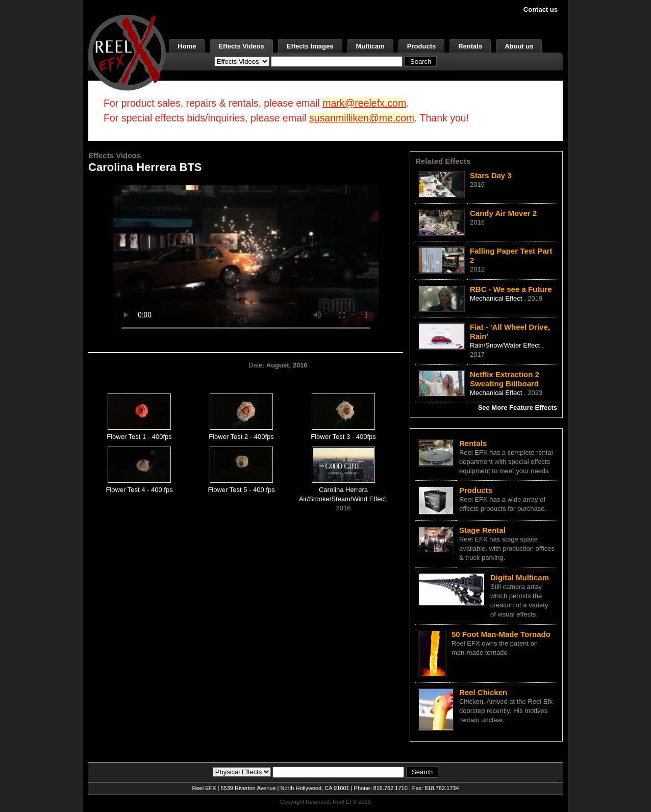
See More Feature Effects (518, 408)
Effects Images (310, 46)
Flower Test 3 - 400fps (343, 437)
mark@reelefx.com (364, 103)
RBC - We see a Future (511, 289)
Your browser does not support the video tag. (246, 260)
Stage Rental (482, 530)
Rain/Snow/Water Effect (506, 345)
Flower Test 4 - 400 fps (139, 490)
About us (519, 46)
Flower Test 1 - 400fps (139, 437)
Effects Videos (241, 46)
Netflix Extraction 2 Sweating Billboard (505, 379)
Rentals (470, 46)
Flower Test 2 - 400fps (241, 437)
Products (421, 46)
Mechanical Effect (497, 298)
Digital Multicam (520, 577)
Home (187, 46)
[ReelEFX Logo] (127, 52)
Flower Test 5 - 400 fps (241, 490)
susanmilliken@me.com (362, 118)
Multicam (370, 46)
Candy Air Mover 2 (503, 213)
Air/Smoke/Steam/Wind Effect (343, 499)
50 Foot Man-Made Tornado (501, 634)
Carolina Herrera (343, 490)
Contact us (541, 9)
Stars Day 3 (491, 175)
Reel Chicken (483, 692)
